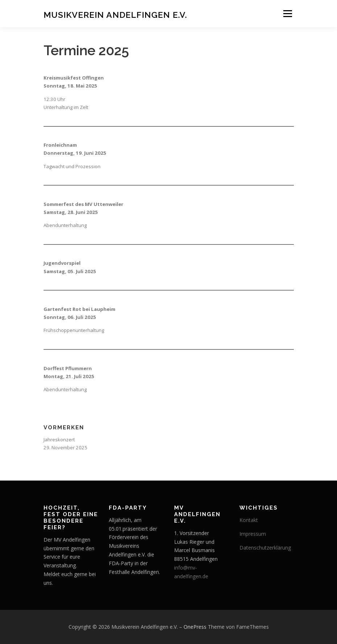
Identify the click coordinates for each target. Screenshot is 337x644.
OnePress (195, 627)
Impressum (253, 534)
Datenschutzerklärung (265, 548)
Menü (287, 13)
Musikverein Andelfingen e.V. (115, 14)
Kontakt (249, 520)
